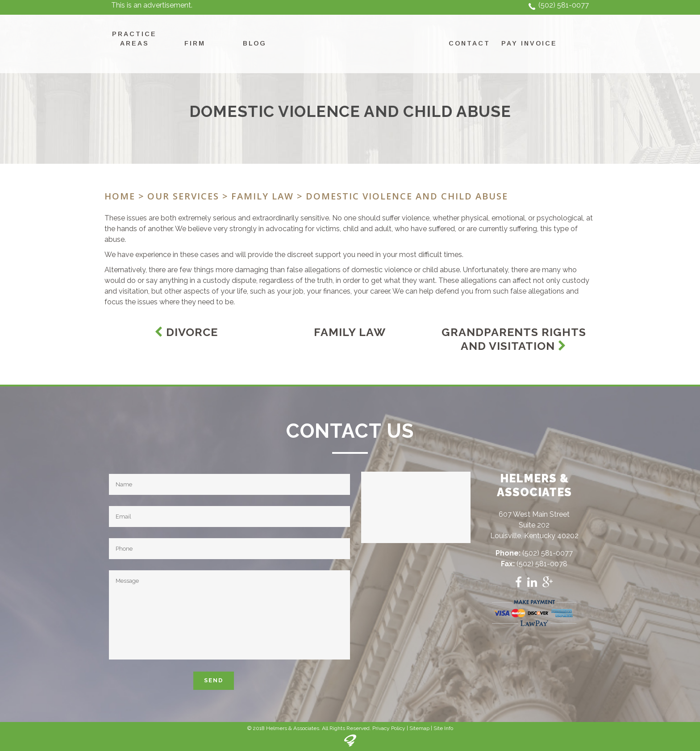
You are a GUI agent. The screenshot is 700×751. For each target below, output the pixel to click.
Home (120, 196)
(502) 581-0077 (564, 5)
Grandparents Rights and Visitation (514, 339)
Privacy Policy (389, 728)
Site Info (443, 728)
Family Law (262, 196)
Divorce (186, 332)
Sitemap (419, 728)
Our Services (183, 196)
